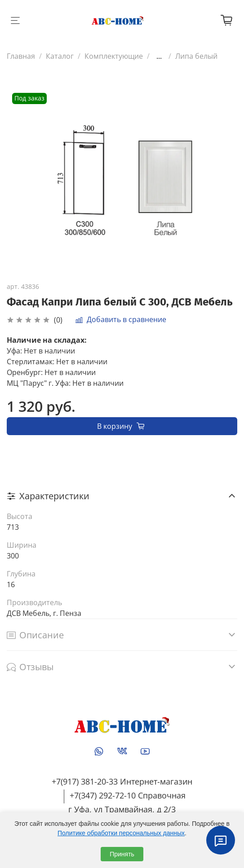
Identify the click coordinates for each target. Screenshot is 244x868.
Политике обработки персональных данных (121, 833)
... (159, 56)
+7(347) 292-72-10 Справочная (128, 795)
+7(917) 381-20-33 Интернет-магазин (122, 781)
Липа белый (196, 56)
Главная (21, 56)
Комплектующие (114, 56)
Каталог (60, 56)
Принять (122, 854)
